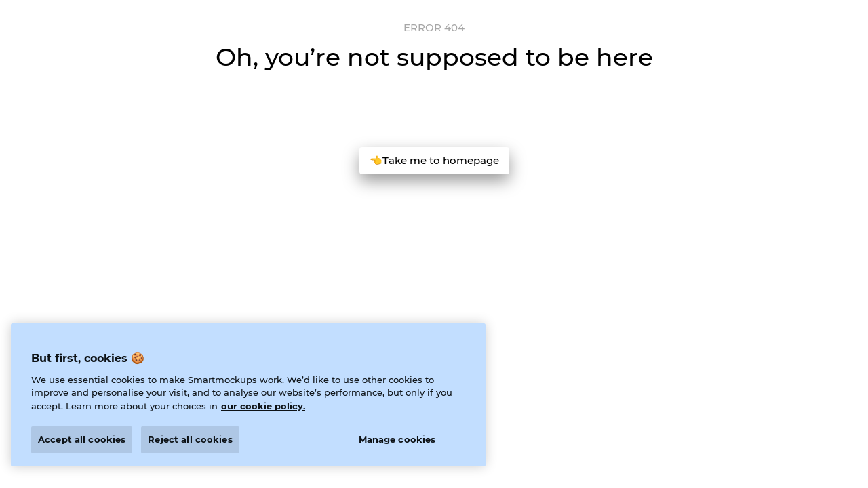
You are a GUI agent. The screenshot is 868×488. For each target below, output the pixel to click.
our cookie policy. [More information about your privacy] (263, 406)
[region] (248, 395)
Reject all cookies (190, 439)
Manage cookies (397, 439)
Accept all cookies (82, 439)
